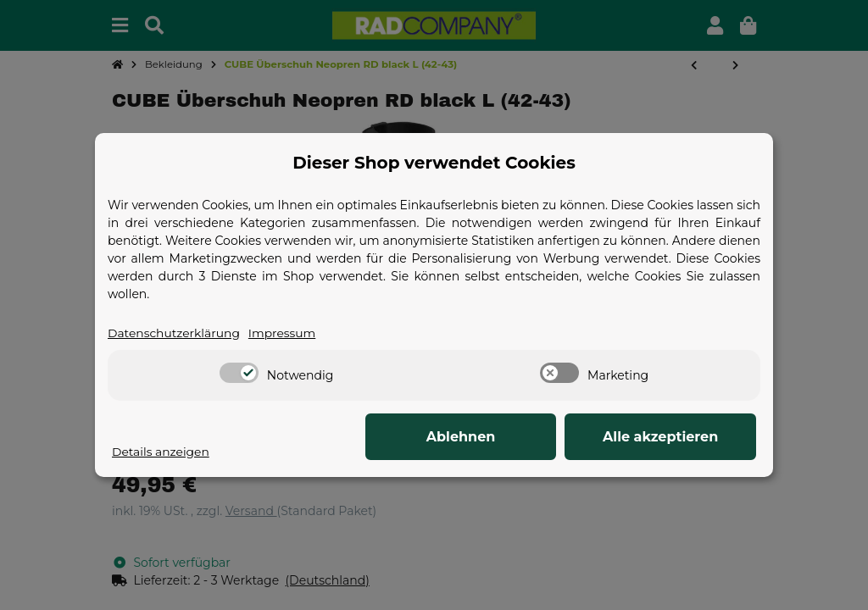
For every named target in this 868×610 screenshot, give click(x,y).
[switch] (239, 374)
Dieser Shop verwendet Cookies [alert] (434, 163)
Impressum (284, 333)
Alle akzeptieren (671, 437)
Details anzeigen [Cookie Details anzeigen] (161, 452)
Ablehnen (493, 437)
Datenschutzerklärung (175, 333)
